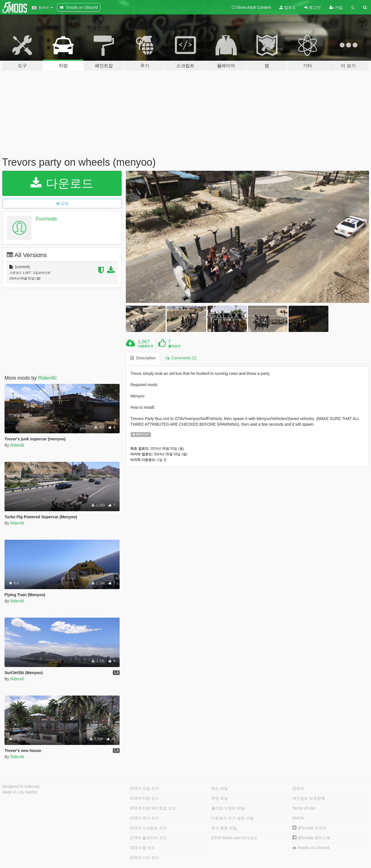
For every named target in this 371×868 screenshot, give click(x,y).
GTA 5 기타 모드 (144, 858)
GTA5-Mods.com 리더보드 (235, 838)
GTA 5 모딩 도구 (144, 788)
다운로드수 (146, 346)
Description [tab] (143, 358)
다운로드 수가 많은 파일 (233, 818)
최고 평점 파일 (224, 828)
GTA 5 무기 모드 (144, 818)
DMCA (298, 818)
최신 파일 (220, 788)
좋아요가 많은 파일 (228, 808)
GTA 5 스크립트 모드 (148, 828)
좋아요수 (174, 346)
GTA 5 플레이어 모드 (148, 838)
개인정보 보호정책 (309, 798)
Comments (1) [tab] (181, 358)
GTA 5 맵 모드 (142, 848)
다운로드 (62, 183)
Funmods (46, 219)
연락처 (298, 788)
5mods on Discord (311, 848)
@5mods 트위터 (309, 828)
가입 (336, 7)
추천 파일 (220, 798)
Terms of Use (304, 808)
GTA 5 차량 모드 (144, 798)
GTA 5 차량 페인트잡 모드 (153, 808)
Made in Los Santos (20, 792)
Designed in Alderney (21, 786)
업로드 (288, 7)
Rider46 (47, 378)
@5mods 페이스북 (311, 838)
